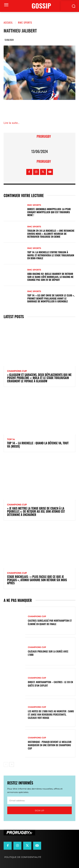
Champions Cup (17, 371)
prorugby (44, 136)
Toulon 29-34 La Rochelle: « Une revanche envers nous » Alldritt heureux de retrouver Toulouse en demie (51, 234)
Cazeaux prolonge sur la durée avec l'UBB (48, 653)
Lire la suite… (12, 123)
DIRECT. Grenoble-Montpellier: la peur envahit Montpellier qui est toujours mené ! (49, 212)
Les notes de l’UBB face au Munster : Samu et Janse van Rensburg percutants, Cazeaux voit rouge (51, 714)
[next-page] (12, 764)
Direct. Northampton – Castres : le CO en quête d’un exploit (50, 684)
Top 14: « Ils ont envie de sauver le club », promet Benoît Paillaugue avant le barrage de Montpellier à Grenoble (51, 298)
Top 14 (11, 439)
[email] (39, 800)
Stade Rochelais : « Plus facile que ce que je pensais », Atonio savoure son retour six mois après (37, 580)
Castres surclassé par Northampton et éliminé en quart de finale (50, 622)
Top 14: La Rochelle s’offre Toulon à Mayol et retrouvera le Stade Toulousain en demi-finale (51, 255)
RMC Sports (25, 22)
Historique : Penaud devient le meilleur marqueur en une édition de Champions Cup (50, 745)
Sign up (39, 810)
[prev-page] (6, 764)
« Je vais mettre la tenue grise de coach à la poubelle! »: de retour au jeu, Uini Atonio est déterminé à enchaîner (36, 511)
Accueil (8, 22)
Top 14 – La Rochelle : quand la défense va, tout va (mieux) (38, 445)
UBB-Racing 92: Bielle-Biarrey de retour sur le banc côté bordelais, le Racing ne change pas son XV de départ (50, 277)
